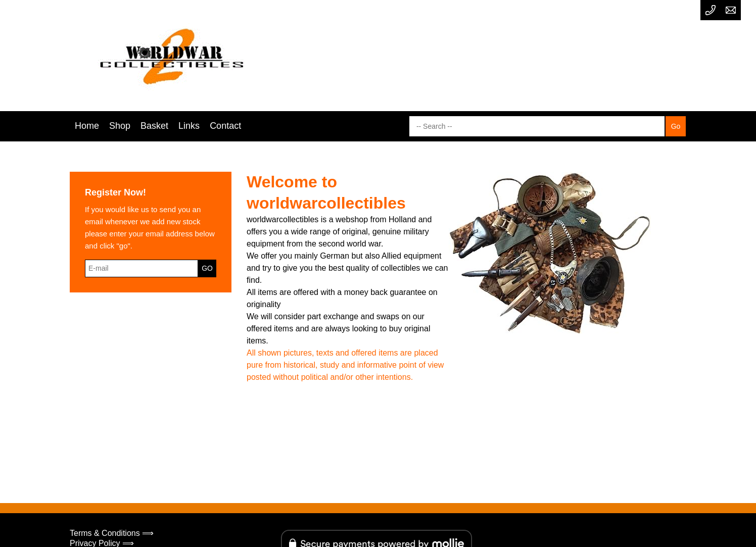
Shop (120, 126)
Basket (154, 126)
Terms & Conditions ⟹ (112, 533)
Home (87, 126)
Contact (225, 126)
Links (189, 126)
